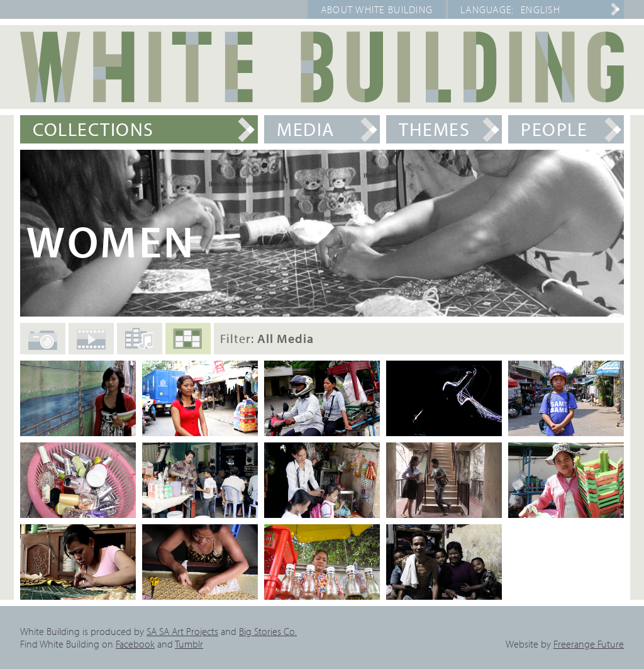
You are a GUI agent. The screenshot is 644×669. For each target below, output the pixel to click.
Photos (43, 346)
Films (91, 345)
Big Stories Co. (268, 631)
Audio (140, 343)
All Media (188, 344)
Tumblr (189, 644)
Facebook (135, 644)
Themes (434, 129)
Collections (93, 129)
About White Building (377, 9)
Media (306, 129)
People (554, 129)
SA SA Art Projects (182, 631)
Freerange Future (589, 644)
